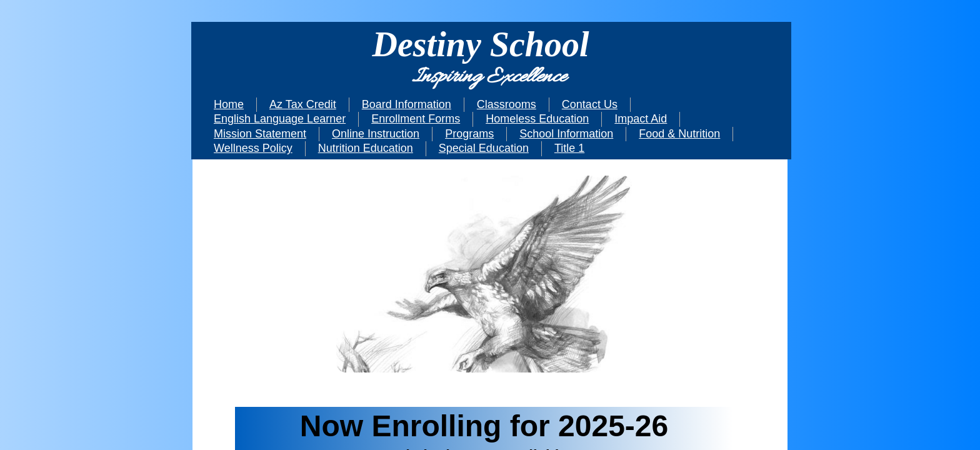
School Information (566, 134)
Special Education (484, 148)
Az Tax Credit (303, 104)
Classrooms (507, 104)
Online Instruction (376, 134)
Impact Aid (641, 119)
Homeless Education (537, 119)
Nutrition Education (366, 148)
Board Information (407, 104)
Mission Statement (260, 134)
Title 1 (569, 148)
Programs (469, 134)
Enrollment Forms (416, 119)
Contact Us (590, 104)
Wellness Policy (253, 148)
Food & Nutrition (679, 134)
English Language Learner (280, 119)
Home (229, 104)
